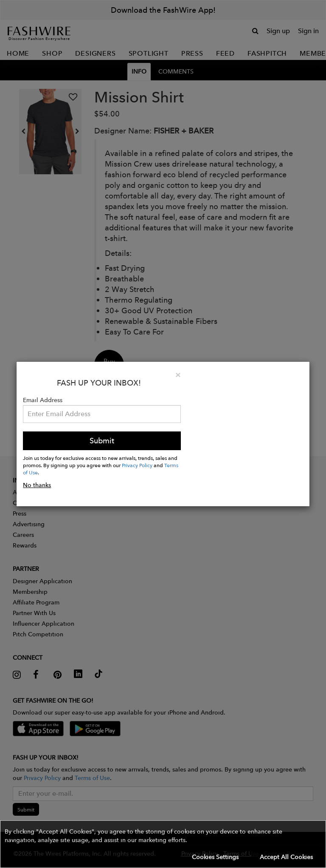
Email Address (43, 400)
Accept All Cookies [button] (286, 857)
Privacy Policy (137, 465)
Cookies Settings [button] (215, 857)
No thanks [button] (37, 485)
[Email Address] (102, 414)
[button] (163, 844)
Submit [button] (102, 441)
